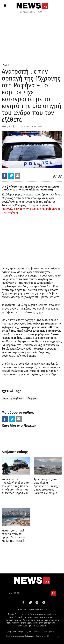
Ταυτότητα (40, 636)
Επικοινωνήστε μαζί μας (22, 632)
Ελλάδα (6, 65)
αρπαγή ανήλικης (13, 398)
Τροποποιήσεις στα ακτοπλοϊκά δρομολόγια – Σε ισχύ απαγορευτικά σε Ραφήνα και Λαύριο (47, 486)
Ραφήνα (32, 398)
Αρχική (8, 632)
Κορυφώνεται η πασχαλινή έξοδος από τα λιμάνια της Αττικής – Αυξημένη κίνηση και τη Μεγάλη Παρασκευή (15, 486)
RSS (48, 636)
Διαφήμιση (38, 632)
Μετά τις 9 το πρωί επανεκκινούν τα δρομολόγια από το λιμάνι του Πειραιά (13, 536)
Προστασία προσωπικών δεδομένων (20, 636)
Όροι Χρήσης (49, 632)
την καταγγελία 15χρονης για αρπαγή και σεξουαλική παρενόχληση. (31, 209)
